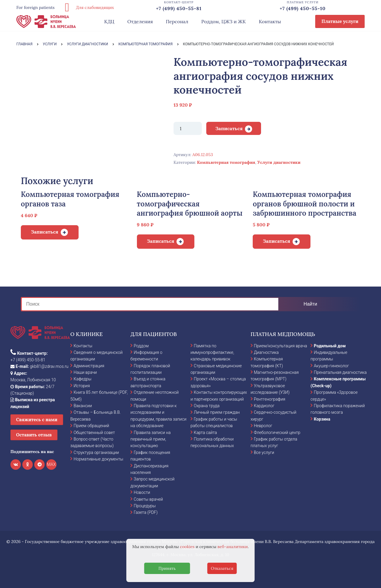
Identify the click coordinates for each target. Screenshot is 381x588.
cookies (187, 547)
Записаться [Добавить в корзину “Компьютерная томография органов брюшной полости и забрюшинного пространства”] (277, 241)
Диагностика (266, 352)
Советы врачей (148, 499)
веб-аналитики (233, 547)
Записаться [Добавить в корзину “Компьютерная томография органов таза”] (45, 232)
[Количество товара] (188, 128)
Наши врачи (85, 372)
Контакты (270, 21)
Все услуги (264, 452)
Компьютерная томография (226, 162)
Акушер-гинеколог (331, 366)
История (82, 386)
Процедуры (145, 506)
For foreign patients (35, 7)
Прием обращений (91, 426)
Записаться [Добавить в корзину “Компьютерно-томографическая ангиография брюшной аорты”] (161, 241)
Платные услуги (340, 21)
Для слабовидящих (87, 7)
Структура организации (96, 452)
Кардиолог (264, 406)
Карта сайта (205, 433)
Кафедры (82, 379)
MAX (51, 464)
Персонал (177, 21)
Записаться (229, 128)
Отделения (140, 21)
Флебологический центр (277, 433)
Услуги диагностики (279, 162)
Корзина (322, 419)
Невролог (263, 426)
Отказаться (222, 568)
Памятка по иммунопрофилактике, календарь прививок (212, 353)
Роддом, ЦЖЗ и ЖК (223, 21)
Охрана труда (207, 406)
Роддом (141, 346)
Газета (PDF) (146, 512)
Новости (142, 492)
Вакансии (83, 406)
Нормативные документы (98, 459)
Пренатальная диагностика (340, 372)
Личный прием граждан (217, 412)
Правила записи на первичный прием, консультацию (150, 439)
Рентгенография (270, 399)
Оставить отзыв (34, 435)
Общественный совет (94, 433)
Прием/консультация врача (281, 346)
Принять (167, 568)
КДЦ (109, 21)
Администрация (89, 366)
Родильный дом (330, 346)
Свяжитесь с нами (37, 420)
